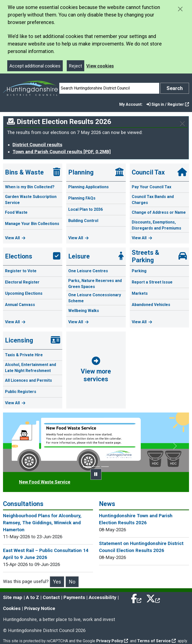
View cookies (100, 66)
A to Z (32, 597)
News (107, 504)
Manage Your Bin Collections (32, 224)
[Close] (182, 124)
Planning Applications (88, 187)
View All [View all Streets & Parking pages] (142, 322)
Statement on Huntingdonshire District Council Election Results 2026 (141, 547)
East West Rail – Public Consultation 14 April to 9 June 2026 (46, 554)
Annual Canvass (20, 305)
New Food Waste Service (45, 482)
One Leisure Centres (88, 271)
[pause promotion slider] (96, 474)
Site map (13, 597)
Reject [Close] (75, 66)
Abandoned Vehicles (151, 305)
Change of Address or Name (159, 212)
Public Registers (21, 392)
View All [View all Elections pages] (15, 322)
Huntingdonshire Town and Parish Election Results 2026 (136, 519)
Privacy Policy (112, 641)
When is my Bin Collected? (30, 187)
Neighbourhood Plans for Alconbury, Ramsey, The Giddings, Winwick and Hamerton (42, 523)
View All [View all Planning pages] (78, 238)
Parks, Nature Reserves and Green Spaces (95, 284)
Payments (74, 597)
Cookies (12, 608)
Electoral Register (22, 282)
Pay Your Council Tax (151, 187)
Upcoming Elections (24, 293)
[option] (96, 442)
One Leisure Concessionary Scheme (95, 298)
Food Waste (16, 212)
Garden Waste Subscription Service (31, 200)
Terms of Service (156, 641)
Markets (140, 293)
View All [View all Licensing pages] (15, 403)
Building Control (83, 221)
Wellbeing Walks (84, 311)
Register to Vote (21, 271)
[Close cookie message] (180, 9)
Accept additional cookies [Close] (35, 66)
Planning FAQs (82, 198)
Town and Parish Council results (62, 152)
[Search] (109, 88)
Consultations (23, 504)
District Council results (37, 145)
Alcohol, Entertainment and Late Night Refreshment (30, 368)
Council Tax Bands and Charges (153, 200)
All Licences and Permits (28, 380)
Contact (51, 597)
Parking (139, 271)
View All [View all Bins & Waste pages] (15, 238)
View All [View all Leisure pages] (78, 322)
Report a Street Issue (152, 282)
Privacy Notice (40, 608)
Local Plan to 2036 (85, 209)
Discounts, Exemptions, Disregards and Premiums (156, 225)
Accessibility (102, 597)
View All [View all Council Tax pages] (142, 238)
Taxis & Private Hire (24, 355)
